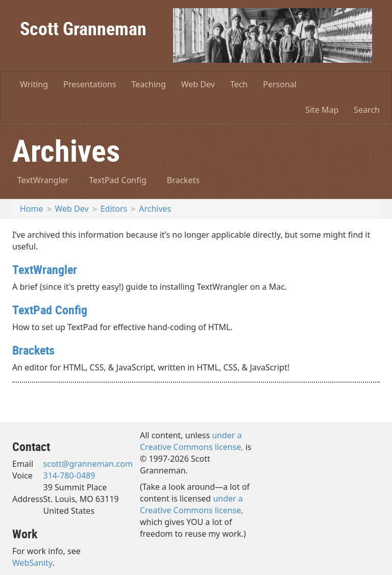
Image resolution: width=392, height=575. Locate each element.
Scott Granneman (83, 28)
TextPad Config (118, 180)
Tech (239, 84)
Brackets (183, 180)
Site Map (322, 110)
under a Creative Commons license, (192, 441)
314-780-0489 (69, 476)
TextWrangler (43, 180)
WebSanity (32, 563)
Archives (155, 209)
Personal (280, 84)
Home (32, 209)
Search (367, 110)
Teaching (149, 84)
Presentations (90, 84)
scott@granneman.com (88, 464)
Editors (114, 209)
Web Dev (198, 84)
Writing (34, 84)
